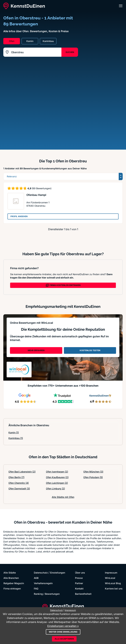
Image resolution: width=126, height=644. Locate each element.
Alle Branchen (11, 578)
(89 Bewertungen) (42, 188)
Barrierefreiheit (83, 594)
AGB (36, 578)
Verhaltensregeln (43, 583)
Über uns (80, 573)
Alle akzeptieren (64, 639)
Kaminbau (16, 438)
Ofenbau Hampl (36, 195)
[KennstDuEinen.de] (24, 6)
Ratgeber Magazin (14, 583)
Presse (79, 578)
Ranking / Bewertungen (47, 594)
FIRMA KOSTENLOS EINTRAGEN (63, 285)
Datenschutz (41, 573)
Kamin (14, 432)
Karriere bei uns (114, 589)
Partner (79, 583)
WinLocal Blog (113, 583)
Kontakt (79, 589)
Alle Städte (10, 573)
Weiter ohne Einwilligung (63, 632)
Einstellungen (58, 573)
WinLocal (110, 578)
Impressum (111, 573)
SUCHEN (70, 52)
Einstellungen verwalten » (63, 626)
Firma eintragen (12, 589)
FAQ (36, 589)
